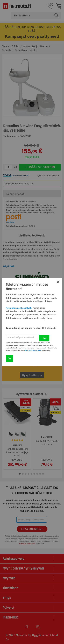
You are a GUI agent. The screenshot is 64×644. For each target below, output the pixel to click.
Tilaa (44, 338)
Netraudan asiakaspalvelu (19, 308)
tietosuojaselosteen (33, 350)
